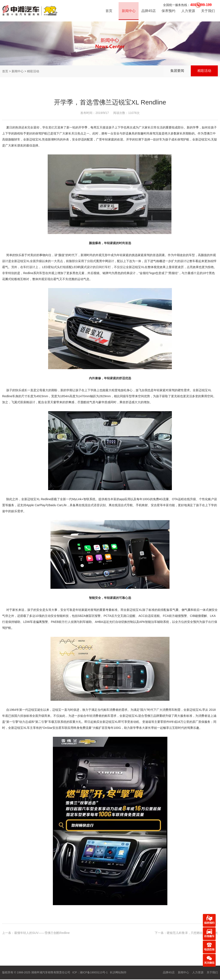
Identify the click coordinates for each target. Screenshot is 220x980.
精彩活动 (204, 71)
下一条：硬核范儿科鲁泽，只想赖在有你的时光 (186, 933)
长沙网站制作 (118, 972)
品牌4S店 (148, 12)
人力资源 (188, 12)
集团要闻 (175, 71)
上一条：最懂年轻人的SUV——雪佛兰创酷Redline (36, 933)
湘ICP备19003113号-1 (94, 972)
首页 (109, 12)
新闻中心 (128, 12)
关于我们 (208, 12)
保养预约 (168, 12)
